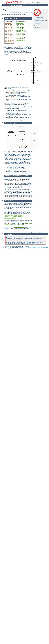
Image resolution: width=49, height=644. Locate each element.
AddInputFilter (20, 29)
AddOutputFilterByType (21, 227)
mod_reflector (9, 30)
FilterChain (19, 23)
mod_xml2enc (9, 42)
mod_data (8, 33)
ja (27, 12)
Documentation (17, 7)
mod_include (9, 27)
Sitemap (46, 3)
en (20, 12)
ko (29, 12)
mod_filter (8, 23)
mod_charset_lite (10, 29)
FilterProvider (20, 27)
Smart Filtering (38, 19)
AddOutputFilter (21, 30)
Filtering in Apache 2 (39, 17)
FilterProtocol (20, 26)
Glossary (42, 3)
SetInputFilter (20, 39)
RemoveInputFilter (21, 32)
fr (25, 12)
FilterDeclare (20, 25)
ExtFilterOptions (21, 37)
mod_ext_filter (10, 26)
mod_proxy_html (10, 43)
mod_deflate (9, 25)
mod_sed (7, 39)
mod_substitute (10, 40)
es (23, 12)
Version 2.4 (23, 7)
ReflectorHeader (21, 35)
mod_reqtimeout (10, 36)
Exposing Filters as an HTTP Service (17, 176)
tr (31, 12)
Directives (34, 3)
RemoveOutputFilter (22, 33)
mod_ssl (10, 92)
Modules (29, 3)
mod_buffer (8, 32)
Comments (37, 27)
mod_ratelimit (9, 35)
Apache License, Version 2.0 (17, 249)
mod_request (9, 37)
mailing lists (30, 243)
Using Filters (37, 23)
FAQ (38, 3)
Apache (4, 7)
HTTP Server (9, 7)
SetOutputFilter (21, 40)
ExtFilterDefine (21, 36)
